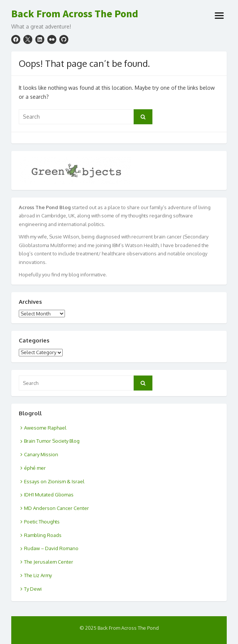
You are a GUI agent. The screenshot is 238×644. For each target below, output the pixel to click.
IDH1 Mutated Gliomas (49, 495)
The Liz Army (38, 575)
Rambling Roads (43, 535)
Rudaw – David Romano (51, 548)
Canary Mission (41, 454)
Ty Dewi (33, 589)
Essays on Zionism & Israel (54, 481)
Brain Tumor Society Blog (52, 441)
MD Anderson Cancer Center (56, 508)
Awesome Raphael (45, 428)
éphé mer (35, 468)
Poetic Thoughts (42, 522)
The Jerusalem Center (49, 562)
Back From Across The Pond (75, 14)
